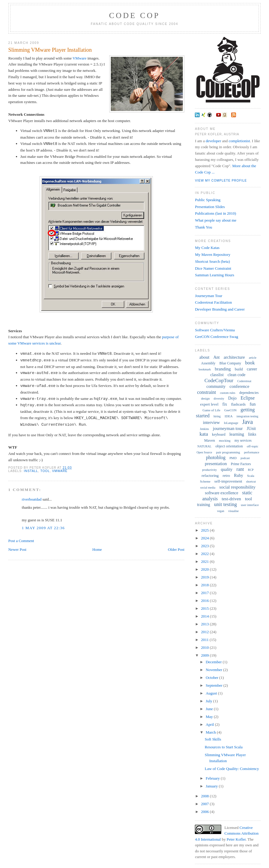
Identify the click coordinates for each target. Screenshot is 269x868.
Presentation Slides (210, 207)
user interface (250, 505)
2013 (206, 624)
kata (204, 434)
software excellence (222, 493)
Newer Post (17, 549)
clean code (236, 375)
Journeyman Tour (209, 296)
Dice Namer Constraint (213, 268)
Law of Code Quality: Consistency (232, 769)
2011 (206, 640)
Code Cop (134, 15)
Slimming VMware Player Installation (50, 50)
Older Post (176, 549)
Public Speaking (208, 200)
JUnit (251, 429)
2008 (206, 796)
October (212, 678)
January (212, 786)
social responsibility (237, 487)
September (215, 685)
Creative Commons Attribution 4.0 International (227, 833)
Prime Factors (241, 464)
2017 (206, 593)
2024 (206, 538)
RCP (251, 470)
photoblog (216, 457)
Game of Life (212, 410)
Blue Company (230, 363)
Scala (251, 476)
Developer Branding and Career (220, 309)
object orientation (229, 446)
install (31, 471)
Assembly (208, 363)
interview (212, 422)
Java (248, 422)
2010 (206, 647)
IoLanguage (231, 423)
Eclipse (248, 398)
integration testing (248, 416)
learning (237, 434)
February (213, 778)
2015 (206, 608)
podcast (245, 458)
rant (240, 469)
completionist (239, 141)
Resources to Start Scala (224, 747)
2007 (206, 804)
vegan (221, 511)
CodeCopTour (219, 380)
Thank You (203, 227)
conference (240, 386)
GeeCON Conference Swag (216, 337)
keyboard (219, 434)
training (204, 505)
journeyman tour (228, 428)
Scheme (205, 481)
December (214, 662)
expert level (209, 404)
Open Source (204, 452)
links (252, 434)
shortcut (251, 482)
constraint (206, 392)
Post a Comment (21, 541)
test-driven (231, 499)
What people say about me (216, 220)
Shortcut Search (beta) (212, 261)
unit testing (225, 504)
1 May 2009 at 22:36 (43, 528)
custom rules (228, 393)
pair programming (228, 452)
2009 (206, 655)
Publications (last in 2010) (215, 213)
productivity (209, 470)
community (216, 386)
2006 (206, 812)
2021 (206, 561)
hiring (217, 416)
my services (243, 440)
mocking (225, 440)
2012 (206, 632)
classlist (217, 375)
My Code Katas (207, 248)
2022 (206, 554)
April (210, 724)
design (206, 398)
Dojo (232, 398)
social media (208, 488)
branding (223, 369)
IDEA (228, 416)
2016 (206, 601)
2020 (206, 569)
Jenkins (204, 429)
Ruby (238, 475)
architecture (234, 357)
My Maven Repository (213, 255)
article (253, 358)
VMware (80, 58)
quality (227, 469)
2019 (206, 577)
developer (213, 141)
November (214, 670)
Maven (210, 440)
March (211, 732)
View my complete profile (221, 181)
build (239, 369)
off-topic (252, 446)
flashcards (239, 404)
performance (252, 452)
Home (97, 549)
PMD (233, 458)
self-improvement (228, 481)
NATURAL (205, 446)
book (250, 363)
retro (227, 475)
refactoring (210, 475)
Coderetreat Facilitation (213, 302)
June (210, 709)
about (204, 357)
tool (45, 471)
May (210, 717)
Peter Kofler (236, 839)
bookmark (205, 369)
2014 (206, 616)
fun (252, 404)
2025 (206, 530)
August (212, 693)
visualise (233, 511)
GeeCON (230, 410)
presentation (216, 464)
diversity (219, 399)
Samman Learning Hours (215, 275)
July (209, 701)
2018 (206, 585)
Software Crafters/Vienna (215, 330)
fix (225, 404)
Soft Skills (213, 739)
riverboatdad (32, 499)
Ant (217, 357)
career (252, 369)
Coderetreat (244, 381)
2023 (206, 546)
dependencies (249, 393)
